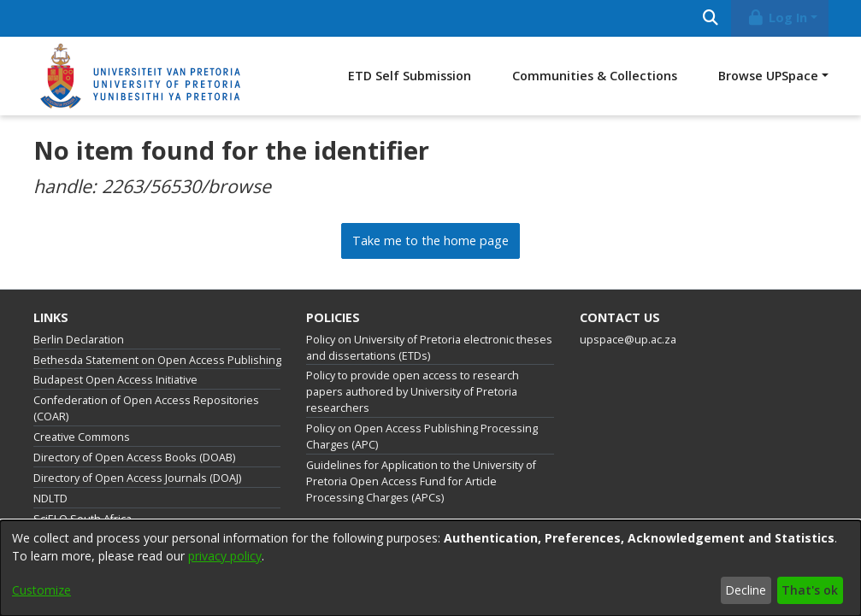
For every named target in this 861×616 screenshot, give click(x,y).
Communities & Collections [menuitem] (595, 76)
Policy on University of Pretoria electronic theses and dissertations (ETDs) (429, 348)
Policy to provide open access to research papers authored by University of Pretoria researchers (413, 392)
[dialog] (430, 568)
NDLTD (50, 499)
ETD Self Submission (410, 76)
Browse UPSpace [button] (768, 76)
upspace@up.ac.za (628, 340)
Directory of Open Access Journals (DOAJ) (137, 478)
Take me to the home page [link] (430, 241)
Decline (746, 590)
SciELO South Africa (83, 519)
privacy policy (225, 556)
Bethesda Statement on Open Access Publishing (157, 360)
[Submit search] (711, 18)
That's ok (810, 590)
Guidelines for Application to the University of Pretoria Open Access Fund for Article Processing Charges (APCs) (421, 481)
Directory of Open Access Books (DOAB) (134, 458)
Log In (776, 18)
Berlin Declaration (79, 340)
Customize (41, 590)
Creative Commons (82, 437)
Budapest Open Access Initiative (115, 380)
